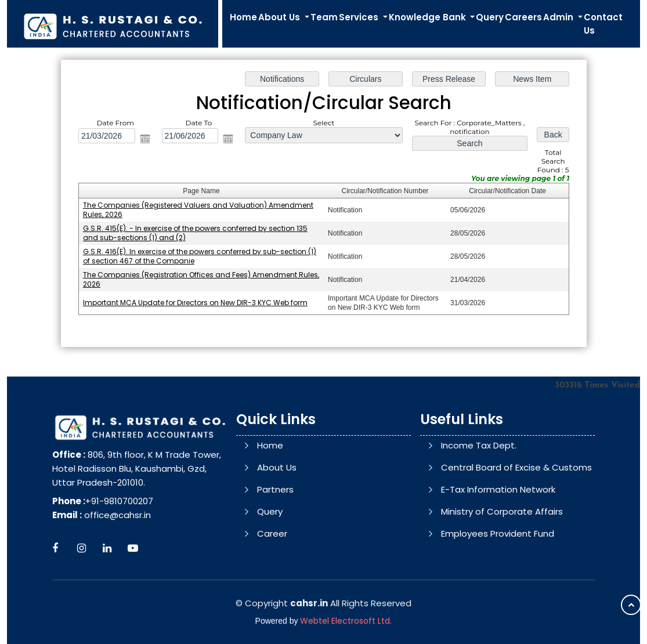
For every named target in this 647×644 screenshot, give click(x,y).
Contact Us (603, 24)
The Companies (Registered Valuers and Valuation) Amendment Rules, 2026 (198, 210)
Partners (275, 514)
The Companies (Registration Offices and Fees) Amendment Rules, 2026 (200, 279)
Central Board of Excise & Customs (516, 515)
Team (324, 17)
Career (272, 558)
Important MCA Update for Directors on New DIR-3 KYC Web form (195, 303)
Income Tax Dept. (479, 493)
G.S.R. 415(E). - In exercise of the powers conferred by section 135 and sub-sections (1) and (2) (195, 233)
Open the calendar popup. (144, 139)
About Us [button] (280, 17)
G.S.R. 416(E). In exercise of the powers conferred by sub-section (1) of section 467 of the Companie (199, 256)
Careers (523, 17)
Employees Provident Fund (498, 581)
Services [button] (360, 17)
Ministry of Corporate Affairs (502, 559)
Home (243, 17)
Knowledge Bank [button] (429, 17)
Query (490, 17)
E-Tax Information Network (498, 537)
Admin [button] (559, 17)
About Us (277, 492)
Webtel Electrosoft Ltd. (346, 621)
